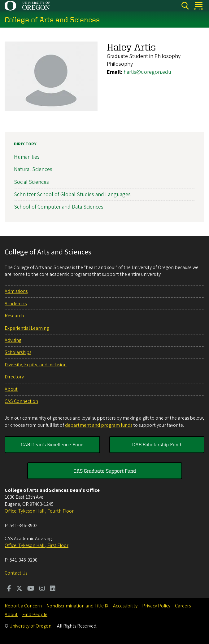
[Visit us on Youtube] (31, 589)
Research (14, 316)
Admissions (16, 291)
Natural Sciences (33, 170)
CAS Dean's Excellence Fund (52, 444)
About (11, 389)
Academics (16, 304)
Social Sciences (31, 182)
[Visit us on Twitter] (19, 589)
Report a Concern (23, 606)
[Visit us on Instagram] (42, 589)
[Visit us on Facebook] (9, 589)
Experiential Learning (27, 328)
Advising (13, 340)
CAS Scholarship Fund (157, 444)
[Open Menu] (199, 6)
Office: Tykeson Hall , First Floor (37, 545)
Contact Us (16, 573)
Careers (183, 606)
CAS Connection (21, 401)
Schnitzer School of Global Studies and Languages (72, 194)
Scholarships (18, 352)
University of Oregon (30, 626)
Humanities (27, 157)
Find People (35, 615)
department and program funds (99, 425)
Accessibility (125, 606)
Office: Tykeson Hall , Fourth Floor (39, 511)
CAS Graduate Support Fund (105, 471)
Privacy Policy (156, 606)
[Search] (185, 6)
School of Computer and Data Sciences (59, 207)
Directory (25, 144)
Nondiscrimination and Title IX (77, 606)
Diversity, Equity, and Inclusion (36, 365)
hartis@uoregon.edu (147, 72)
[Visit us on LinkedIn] (53, 589)
